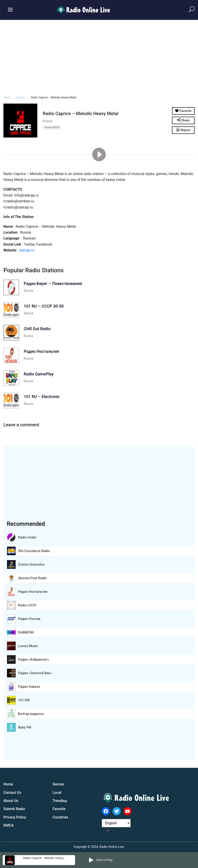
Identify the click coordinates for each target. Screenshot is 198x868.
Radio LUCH (27, 605)
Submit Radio (14, 809)
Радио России (29, 619)
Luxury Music (28, 646)
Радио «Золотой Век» (35, 673)
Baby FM (25, 727)
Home (7, 97)
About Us (11, 801)
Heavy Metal (52, 127)
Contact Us (12, 793)
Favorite (59, 809)
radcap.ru (27, 250)
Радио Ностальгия (33, 592)
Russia (21, 97)
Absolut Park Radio (32, 578)
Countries (60, 817)
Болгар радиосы (31, 714)
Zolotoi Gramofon (31, 564)
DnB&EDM (26, 632)
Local (57, 793)
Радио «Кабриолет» (34, 659)
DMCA (9, 825)
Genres (58, 784)
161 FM (24, 700)
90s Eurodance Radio (34, 551)
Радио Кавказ (29, 687)
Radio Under (27, 537)
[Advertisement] (99, 57)
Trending (60, 801)
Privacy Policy (15, 817)
